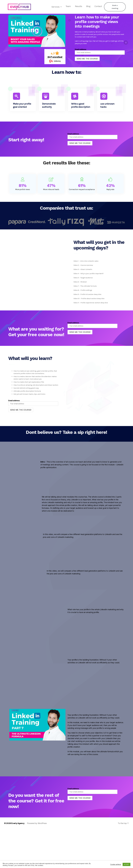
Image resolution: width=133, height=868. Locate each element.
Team (68, 6)
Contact (98, 6)
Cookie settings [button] (116, 864)
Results (79, 6)
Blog (88, 6)
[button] (37, 31)
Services (57, 7)
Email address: (100, 51)
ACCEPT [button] (127, 864)
